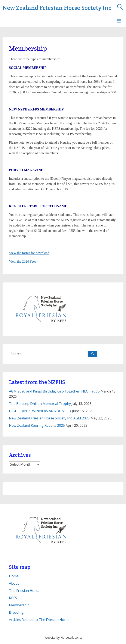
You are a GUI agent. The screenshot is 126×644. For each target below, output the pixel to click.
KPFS (13, 598)
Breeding (16, 612)
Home (14, 576)
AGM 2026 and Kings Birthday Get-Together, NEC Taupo (54, 391)
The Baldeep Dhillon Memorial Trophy (40, 404)
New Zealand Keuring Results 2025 (37, 425)
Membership (19, 605)
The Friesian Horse (24, 591)
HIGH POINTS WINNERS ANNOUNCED (40, 411)
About (14, 583)
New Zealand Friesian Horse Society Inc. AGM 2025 (49, 418)
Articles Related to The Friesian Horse (39, 620)
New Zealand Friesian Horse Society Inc (57, 8)
